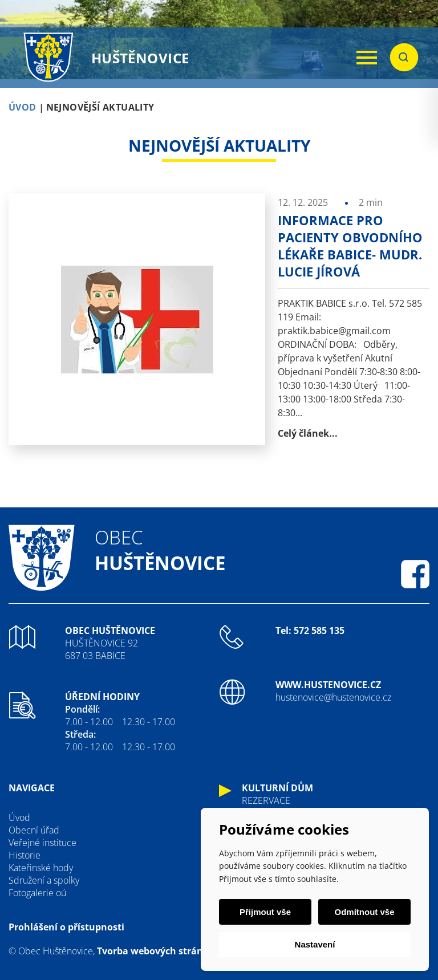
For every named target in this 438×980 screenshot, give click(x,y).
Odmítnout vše (364, 912)
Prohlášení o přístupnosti (66, 927)
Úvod (19, 818)
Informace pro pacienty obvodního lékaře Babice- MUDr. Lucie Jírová (350, 246)
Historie (25, 855)
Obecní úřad (34, 830)
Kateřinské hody (41, 868)
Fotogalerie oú (37, 893)
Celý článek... (308, 433)
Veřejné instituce (42, 843)
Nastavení (315, 944)
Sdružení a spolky (44, 880)
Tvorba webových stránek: (157, 951)
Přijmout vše (265, 912)
